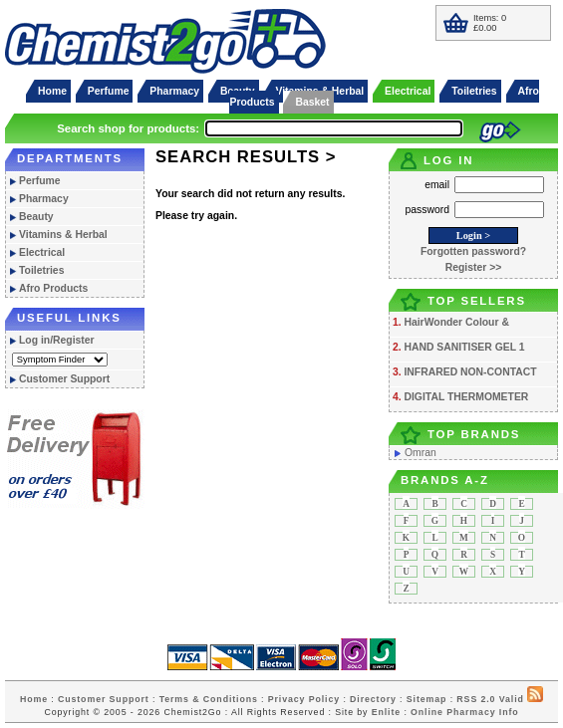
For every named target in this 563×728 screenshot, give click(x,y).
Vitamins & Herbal (63, 235)
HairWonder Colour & (456, 322)
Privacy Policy (304, 699)
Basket (312, 102)
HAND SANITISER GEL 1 (464, 347)
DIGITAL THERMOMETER (466, 397)
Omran (421, 453)
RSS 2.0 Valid (490, 699)
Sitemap (427, 699)
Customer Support (64, 379)
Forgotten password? (473, 251)
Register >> (474, 267)
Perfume (109, 91)
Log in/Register (57, 340)
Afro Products (53, 288)
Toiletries (474, 91)
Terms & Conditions (209, 699)
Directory (373, 699)
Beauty (36, 217)
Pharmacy (174, 91)
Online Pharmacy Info (464, 712)
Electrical (408, 91)
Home (52, 91)
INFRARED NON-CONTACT (470, 372)
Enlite (386, 712)
